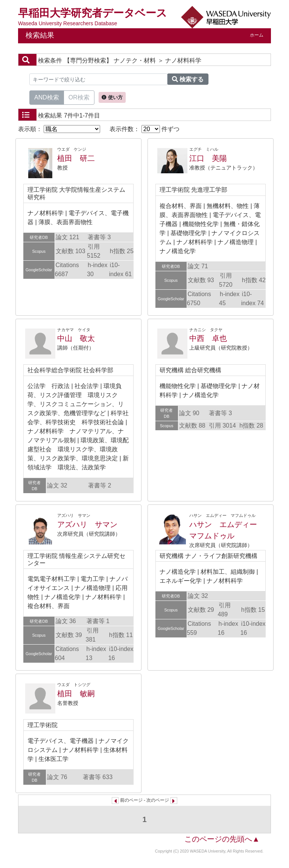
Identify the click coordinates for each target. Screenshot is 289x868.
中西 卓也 (208, 338)
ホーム (257, 35)
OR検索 (79, 97)
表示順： (59, 129)
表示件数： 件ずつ (144, 129)
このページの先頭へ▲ (222, 839)
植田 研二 (76, 158)
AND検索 (47, 97)
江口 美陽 (208, 158)
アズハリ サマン (87, 524)
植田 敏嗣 (76, 694)
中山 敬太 (76, 338)
